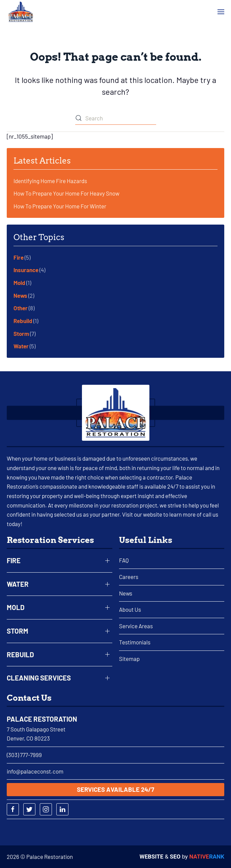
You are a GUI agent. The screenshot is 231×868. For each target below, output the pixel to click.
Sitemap (129, 659)
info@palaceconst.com (35, 771)
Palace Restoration (42, 719)
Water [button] (18, 584)
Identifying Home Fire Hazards (50, 181)
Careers (129, 577)
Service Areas (136, 626)
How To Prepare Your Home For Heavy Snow (66, 193)
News (20, 295)
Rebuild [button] (20, 655)
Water (21, 346)
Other (21, 308)
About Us (130, 609)
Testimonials (135, 642)
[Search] (116, 118)
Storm (21, 334)
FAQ (124, 560)
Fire (19, 257)
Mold (19, 283)
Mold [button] (16, 607)
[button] (221, 12)
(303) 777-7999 (24, 755)
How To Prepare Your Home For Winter (60, 206)
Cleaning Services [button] (39, 678)
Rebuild (23, 321)
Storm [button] (18, 631)
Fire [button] (14, 560)
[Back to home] (21, 12)
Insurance (26, 270)
